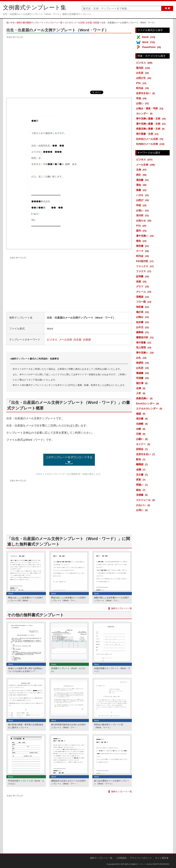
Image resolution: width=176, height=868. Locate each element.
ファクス (144, 271)
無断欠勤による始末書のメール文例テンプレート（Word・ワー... (112, 599)
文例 (142, 170)
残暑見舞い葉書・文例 (151, 129)
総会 (141, 490)
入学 (141, 393)
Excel (149, 37)
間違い (142, 485)
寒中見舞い (145, 353)
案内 (142, 231)
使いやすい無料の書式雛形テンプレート (25, 23)
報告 (142, 241)
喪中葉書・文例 (148, 134)
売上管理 (144, 347)
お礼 (142, 358)
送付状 (143, 215)
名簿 (141, 388)
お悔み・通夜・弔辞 (150, 108)
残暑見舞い (145, 398)
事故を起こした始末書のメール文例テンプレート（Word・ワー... (69, 599)
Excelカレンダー (148, 404)
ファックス (145, 266)
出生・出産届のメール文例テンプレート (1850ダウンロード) (69, 460)
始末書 (143, 322)
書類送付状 (145, 337)
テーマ (143, 251)
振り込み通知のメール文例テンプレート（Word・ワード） (112, 782)
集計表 (143, 312)
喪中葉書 (144, 343)
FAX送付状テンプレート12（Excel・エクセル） (26, 782)
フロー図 (144, 302)
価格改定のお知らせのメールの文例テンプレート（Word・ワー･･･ (69, 782)
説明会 (142, 449)
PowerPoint (152, 47)
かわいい (144, 505)
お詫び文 (144, 78)
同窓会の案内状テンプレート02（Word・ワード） (109, 726)
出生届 (89, 23)
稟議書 (143, 373)
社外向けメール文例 (150, 139)
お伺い (142, 510)
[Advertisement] (69, 63)
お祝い (143, 103)
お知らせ (144, 221)
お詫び (143, 200)
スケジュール (146, 500)
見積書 (142, 495)
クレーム (144, 292)
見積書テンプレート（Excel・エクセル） (68, 670)
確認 (141, 414)
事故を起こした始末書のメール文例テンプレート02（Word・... (26, 599)
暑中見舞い (145, 236)
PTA (142, 83)
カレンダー (145, 113)
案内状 (144, 68)
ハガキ (143, 195)
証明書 (143, 276)
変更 (141, 480)
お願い (142, 439)
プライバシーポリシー (141, 858)
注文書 (142, 475)
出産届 (96, 23)
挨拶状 (143, 363)
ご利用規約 (121, 858)
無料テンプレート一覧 (122, 608)
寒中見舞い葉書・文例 (152, 119)
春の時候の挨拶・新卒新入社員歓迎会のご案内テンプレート (26, 726)
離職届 (142, 464)
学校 (142, 98)
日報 (141, 434)
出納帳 (142, 424)
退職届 (143, 297)
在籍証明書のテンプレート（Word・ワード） (112, 670)
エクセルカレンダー (150, 408)
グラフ (143, 286)
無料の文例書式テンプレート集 (137, 864)
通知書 (143, 180)
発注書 (142, 419)
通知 (142, 185)
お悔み (143, 317)
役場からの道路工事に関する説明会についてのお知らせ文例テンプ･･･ (26, 670)
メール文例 (79, 23)
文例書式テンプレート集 (35, 8)
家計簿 (142, 383)
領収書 (143, 307)
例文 (142, 175)
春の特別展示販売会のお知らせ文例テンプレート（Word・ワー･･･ (69, 726)
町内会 (143, 88)
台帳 (141, 429)
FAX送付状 (145, 261)
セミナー (144, 444)
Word (149, 42)
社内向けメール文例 (151, 144)
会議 (141, 469)
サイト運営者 (162, 858)
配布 (141, 459)
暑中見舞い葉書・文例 (152, 124)
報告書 (143, 246)
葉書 (142, 190)
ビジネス (69, 23)
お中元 (143, 327)
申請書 (143, 378)
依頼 (142, 282)
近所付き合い (146, 93)
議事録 (143, 332)
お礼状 (143, 73)
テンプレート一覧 (54, 23)
